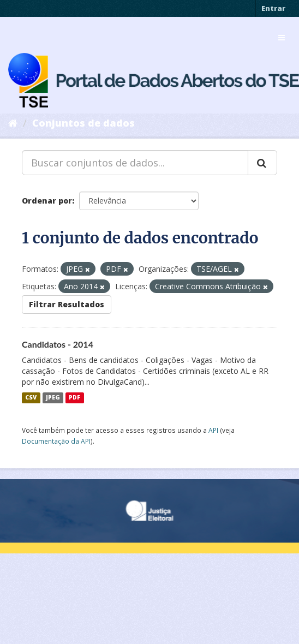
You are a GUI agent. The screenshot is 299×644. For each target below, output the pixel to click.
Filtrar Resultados (67, 304)
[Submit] (262, 163)
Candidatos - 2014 (58, 344)
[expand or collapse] (282, 38)
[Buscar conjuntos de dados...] (135, 163)
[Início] (13, 123)
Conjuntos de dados (83, 123)
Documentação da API (56, 441)
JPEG (53, 398)
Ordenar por (47, 201)
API (213, 430)
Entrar (273, 8)
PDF (74, 398)
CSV (31, 398)
